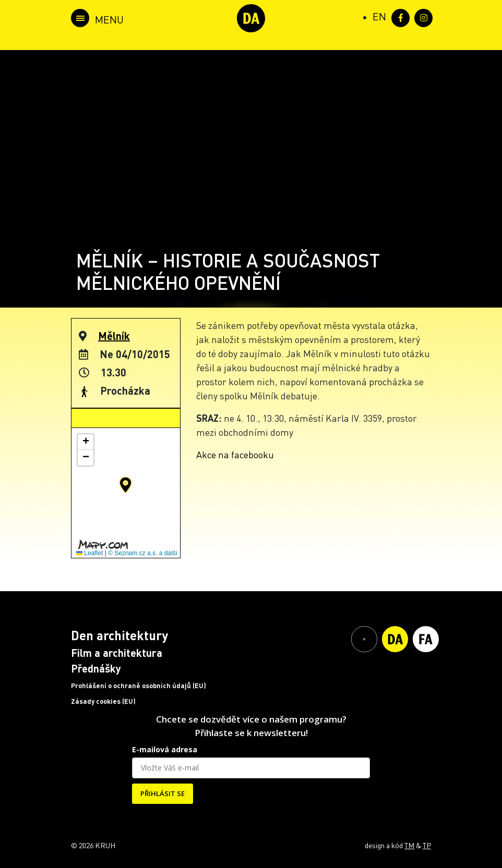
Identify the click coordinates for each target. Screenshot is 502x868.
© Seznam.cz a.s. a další (143, 553)
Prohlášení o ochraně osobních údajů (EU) (139, 686)
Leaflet (89, 553)
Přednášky (96, 668)
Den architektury (119, 635)
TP (427, 845)
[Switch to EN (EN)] (379, 16)
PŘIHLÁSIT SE (163, 793)
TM (409, 845)
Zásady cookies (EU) (103, 701)
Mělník (114, 336)
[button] (125, 485)
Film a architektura (117, 653)
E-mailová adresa (165, 749)
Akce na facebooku (235, 454)
